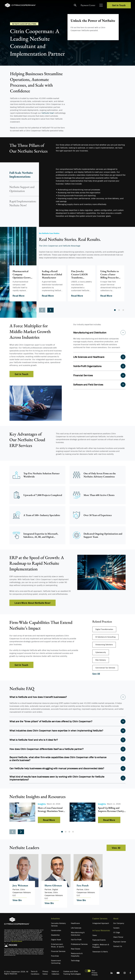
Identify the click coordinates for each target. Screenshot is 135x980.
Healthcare (75, 923)
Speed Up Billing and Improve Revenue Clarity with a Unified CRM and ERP (111, 809)
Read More (19, 296)
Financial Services (58, 951)
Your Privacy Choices (95, 973)
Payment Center (88, 5)
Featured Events (99, 940)
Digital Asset (56, 940)
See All (96, 674)
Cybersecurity (101, 652)
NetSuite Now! (48, 113)
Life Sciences (76, 928)
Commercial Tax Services (105, 668)
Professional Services (79, 944)
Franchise (55, 956)
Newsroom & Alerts (100, 952)
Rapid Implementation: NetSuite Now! (23, 203)
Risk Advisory (101, 660)
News (95, 935)
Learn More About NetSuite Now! (32, 603)
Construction (56, 930)
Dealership (55, 935)
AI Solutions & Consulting (105, 637)
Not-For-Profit (76, 940)
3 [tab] (123, 310)
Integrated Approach (101, 923)
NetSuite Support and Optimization (22, 189)
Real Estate (76, 949)
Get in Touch (119, 5)
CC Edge (117, 932)
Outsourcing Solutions (104, 645)
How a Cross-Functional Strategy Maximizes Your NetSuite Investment (51, 809)
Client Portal (118, 937)
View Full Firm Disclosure (17, 941)
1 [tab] (115, 310)
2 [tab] (119, 310)
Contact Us (118, 946)
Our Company (119, 923)
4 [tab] (73, 832)
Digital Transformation (104, 629)
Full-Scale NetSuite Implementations (21, 175)
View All (116, 848)
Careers (116, 928)
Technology (75, 961)
